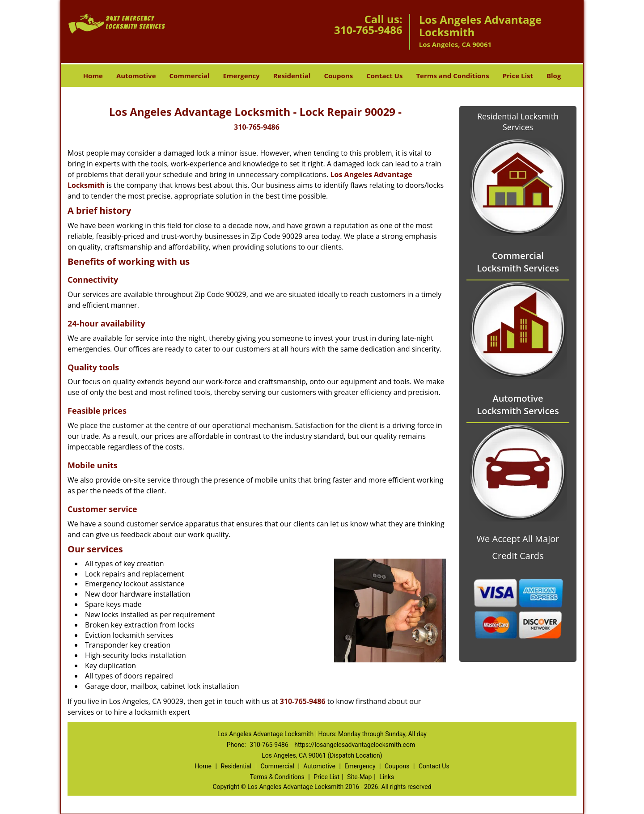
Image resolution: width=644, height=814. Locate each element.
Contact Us (384, 76)
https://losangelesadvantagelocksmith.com (355, 745)
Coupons (338, 76)
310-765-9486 (368, 30)
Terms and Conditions (452, 76)
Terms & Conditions (277, 777)
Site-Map (359, 777)
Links (387, 777)
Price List (518, 76)
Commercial (190, 76)
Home (93, 76)
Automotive (136, 76)
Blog (554, 76)
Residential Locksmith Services (518, 122)
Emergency (241, 76)
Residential (292, 76)
